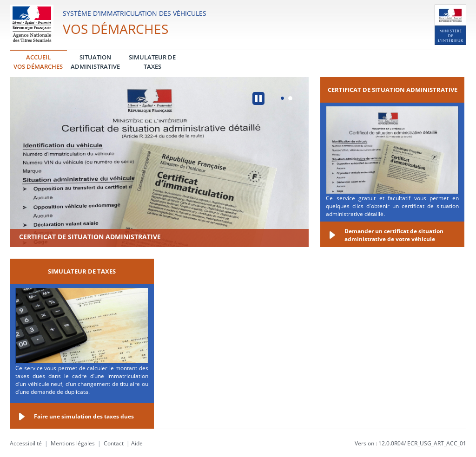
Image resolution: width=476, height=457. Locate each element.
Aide (137, 443)
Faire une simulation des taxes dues (84, 416)
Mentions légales (73, 443)
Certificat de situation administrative (90, 237)
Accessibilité (26, 443)
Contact (114, 443)
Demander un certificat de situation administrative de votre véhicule (394, 235)
